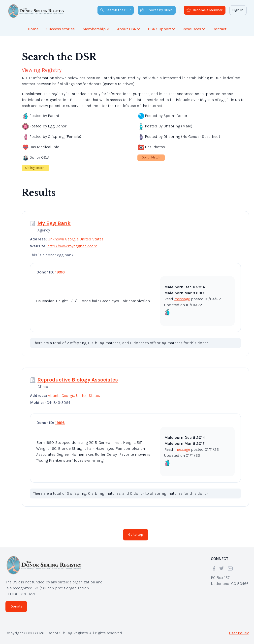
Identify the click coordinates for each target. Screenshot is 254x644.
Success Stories (61, 29)
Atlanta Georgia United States (74, 396)
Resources (194, 29)
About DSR (128, 29)
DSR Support (161, 29)
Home (33, 29)
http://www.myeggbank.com (72, 246)
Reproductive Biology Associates (78, 380)
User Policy (239, 633)
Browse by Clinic (157, 10)
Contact (220, 29)
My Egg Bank (54, 223)
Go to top (136, 535)
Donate (16, 606)
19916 (60, 272)
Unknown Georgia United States (76, 239)
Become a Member (205, 10)
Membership (96, 29)
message (182, 299)
